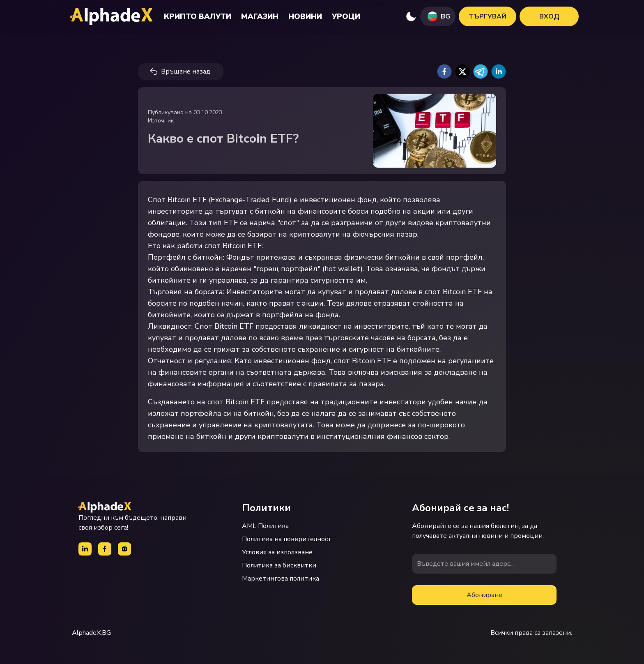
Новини (305, 16)
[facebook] (444, 71)
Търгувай (488, 16)
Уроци (346, 16)
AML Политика (265, 526)
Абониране (484, 595)
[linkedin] (499, 71)
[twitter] (462, 71)
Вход (549, 16)
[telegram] (481, 71)
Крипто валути (198, 16)
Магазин (260, 16)
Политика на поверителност (287, 539)
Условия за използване (277, 552)
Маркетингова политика (281, 579)
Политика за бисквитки (279, 565)
